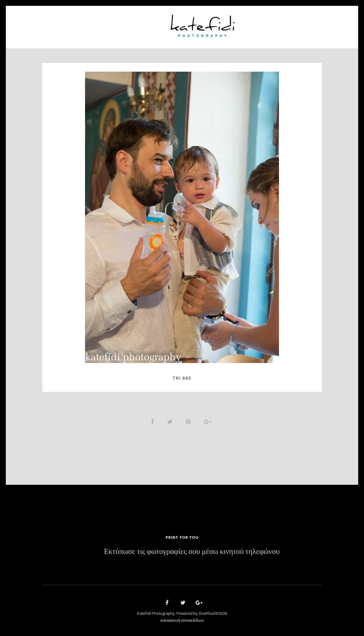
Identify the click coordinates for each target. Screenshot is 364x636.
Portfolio (146, 23)
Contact (281, 23)
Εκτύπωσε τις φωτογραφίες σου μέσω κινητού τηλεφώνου (192, 552)
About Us (111, 23)
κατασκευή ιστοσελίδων (182, 620)
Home (83, 23)
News (254, 23)
